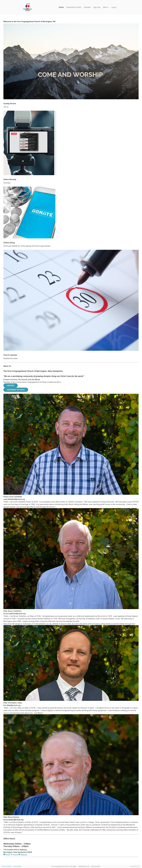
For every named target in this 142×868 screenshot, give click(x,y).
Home (61, 7)
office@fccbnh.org (84, 866)
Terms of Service (7, 866)
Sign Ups (97, 7)
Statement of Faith (74, 7)
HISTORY (11, 385)
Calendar (87, 7)
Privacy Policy (17, 866)
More (106, 7)
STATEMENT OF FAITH (16, 390)
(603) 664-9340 (96, 866)
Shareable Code (135, 866)
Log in (114, 7)
